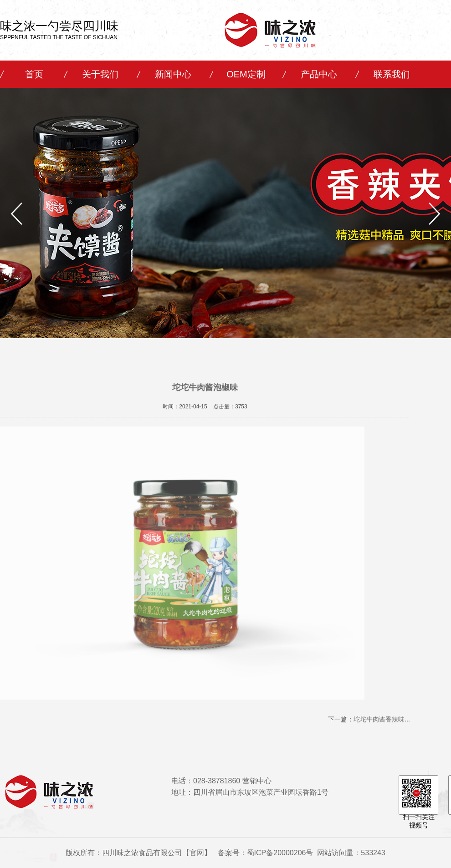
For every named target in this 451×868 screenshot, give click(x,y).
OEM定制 (246, 74)
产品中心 (319, 74)
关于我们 (100, 74)
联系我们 (392, 74)
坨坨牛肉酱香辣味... (382, 721)
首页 (34, 74)
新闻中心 (173, 74)
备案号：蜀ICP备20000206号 (266, 853)
